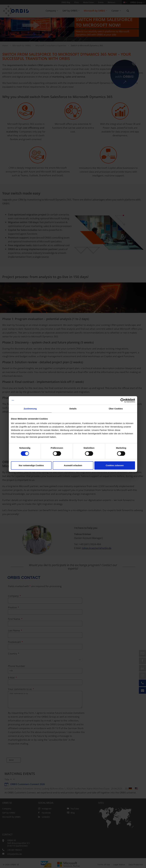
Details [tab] (73, 409)
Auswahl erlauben (73, 465)
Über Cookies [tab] (116, 409)
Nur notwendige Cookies (31, 465)
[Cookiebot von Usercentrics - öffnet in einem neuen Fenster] (123, 400)
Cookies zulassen (115, 465)
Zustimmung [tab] (30, 409)
